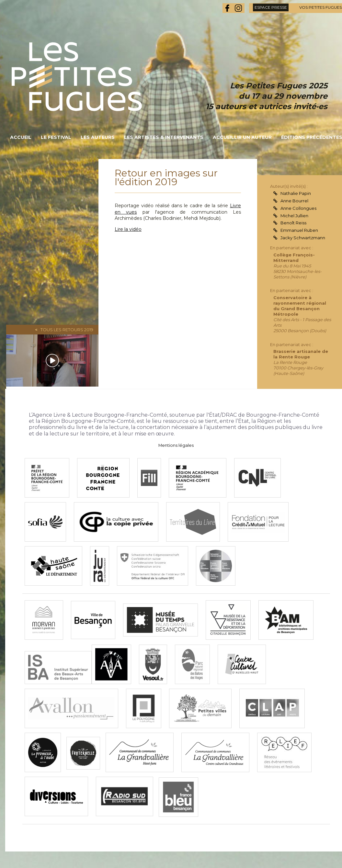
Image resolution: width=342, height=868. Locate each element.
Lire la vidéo (128, 229)
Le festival (56, 137)
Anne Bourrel (294, 201)
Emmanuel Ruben (299, 230)
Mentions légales (176, 445)
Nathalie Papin (296, 193)
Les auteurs (98, 137)
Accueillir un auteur (242, 137)
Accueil (21, 137)
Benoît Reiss (293, 223)
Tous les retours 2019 (67, 330)
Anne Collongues (298, 208)
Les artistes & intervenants (164, 137)
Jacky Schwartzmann (303, 238)
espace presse (271, 7)
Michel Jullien (294, 216)
